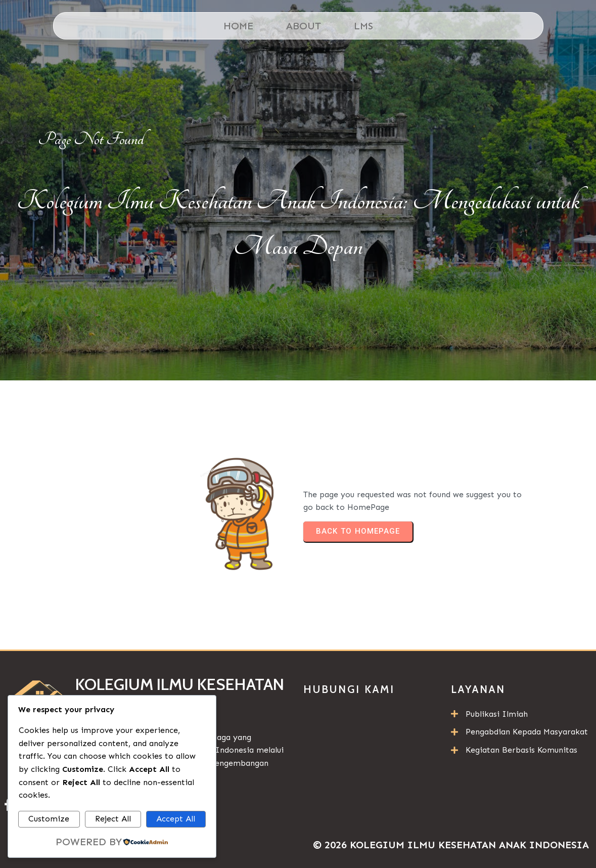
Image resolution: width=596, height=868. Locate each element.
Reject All (113, 819)
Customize (49, 819)
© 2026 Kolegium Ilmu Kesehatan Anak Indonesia (451, 845)
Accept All (176, 819)
